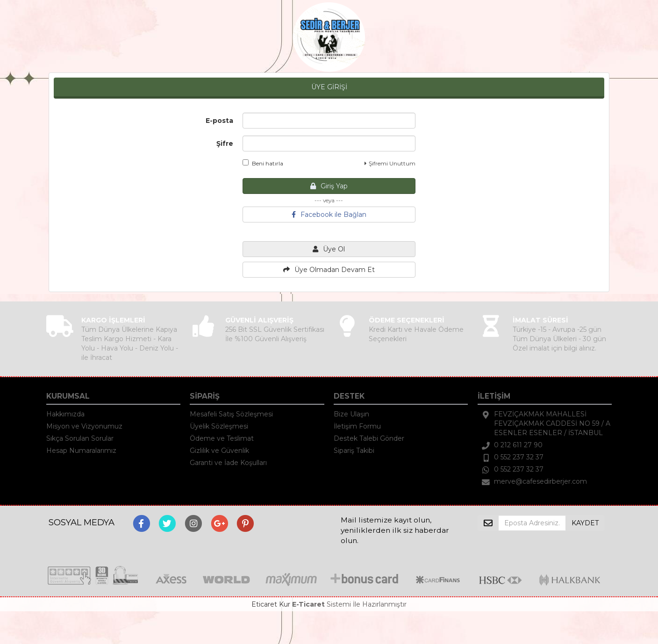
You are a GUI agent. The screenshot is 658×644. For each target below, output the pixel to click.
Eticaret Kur (271, 604)
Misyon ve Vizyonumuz (84, 426)
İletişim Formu (357, 426)
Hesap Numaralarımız (81, 451)
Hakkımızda (65, 414)
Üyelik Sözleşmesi (219, 426)
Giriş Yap (329, 186)
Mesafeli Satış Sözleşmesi (231, 414)
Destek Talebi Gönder (369, 438)
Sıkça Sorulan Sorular (80, 438)
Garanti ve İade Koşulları (228, 463)
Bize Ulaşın (351, 414)
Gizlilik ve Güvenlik (219, 451)
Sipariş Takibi (354, 451)
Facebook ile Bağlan (329, 215)
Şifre (225, 143)
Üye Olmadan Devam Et (329, 270)
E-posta (219, 121)
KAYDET (585, 523)
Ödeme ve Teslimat (222, 438)
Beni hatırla (263, 163)
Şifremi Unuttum (390, 163)
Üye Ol (329, 249)
